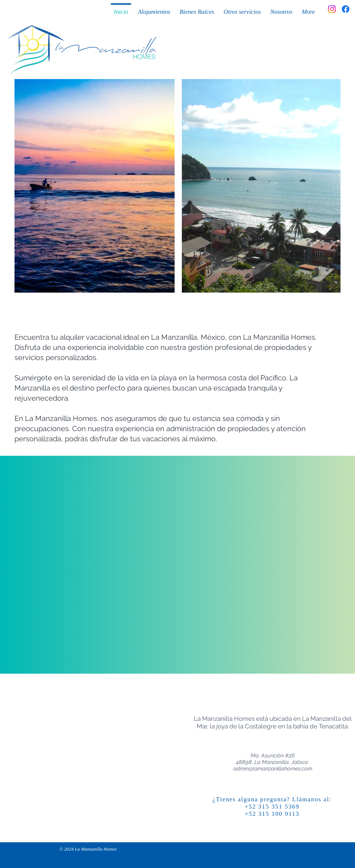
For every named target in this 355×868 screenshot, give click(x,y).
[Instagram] (332, 9)
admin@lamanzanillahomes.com (273, 769)
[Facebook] (346, 9)
